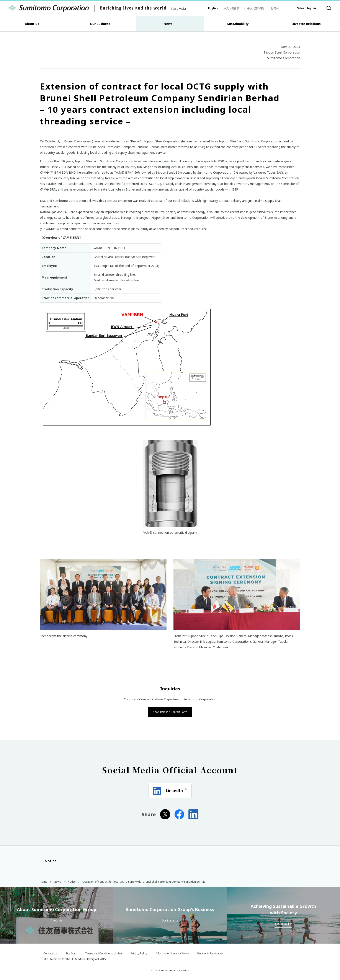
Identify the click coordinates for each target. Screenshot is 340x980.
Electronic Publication (210, 953)
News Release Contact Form (170, 712)
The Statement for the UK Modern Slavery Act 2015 (75, 959)
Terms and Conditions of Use (104, 953)
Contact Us (50, 953)
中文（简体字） (233, 8)
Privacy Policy (139, 953)
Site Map (71, 953)
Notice (48, 861)
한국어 (275, 8)
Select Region (306, 8)
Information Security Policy (172, 953)
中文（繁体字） (256, 8)
